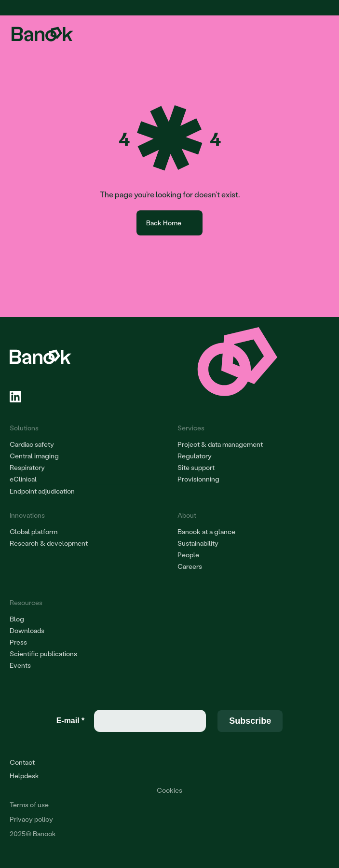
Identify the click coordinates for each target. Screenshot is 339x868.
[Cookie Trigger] (169, 790)
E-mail (71, 721)
